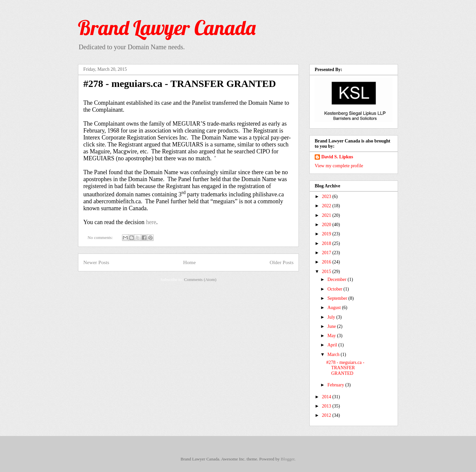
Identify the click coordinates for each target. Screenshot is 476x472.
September (338, 298)
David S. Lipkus (337, 157)
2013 (327, 406)
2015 (327, 272)
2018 (327, 243)
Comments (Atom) (200, 279)
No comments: (101, 237)
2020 (327, 225)
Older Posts (282, 262)
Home (189, 262)
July (332, 317)
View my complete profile (339, 166)
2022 (327, 206)
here (151, 222)
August (335, 308)
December (337, 279)
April (333, 345)
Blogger (287, 459)
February (336, 385)
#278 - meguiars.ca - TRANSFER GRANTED (180, 83)
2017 (327, 253)
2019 (327, 234)
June (332, 326)
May (332, 336)
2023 (327, 197)
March (334, 354)
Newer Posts (96, 262)
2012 (327, 415)
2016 (327, 262)
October (335, 289)
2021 (327, 215)
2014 (327, 397)
